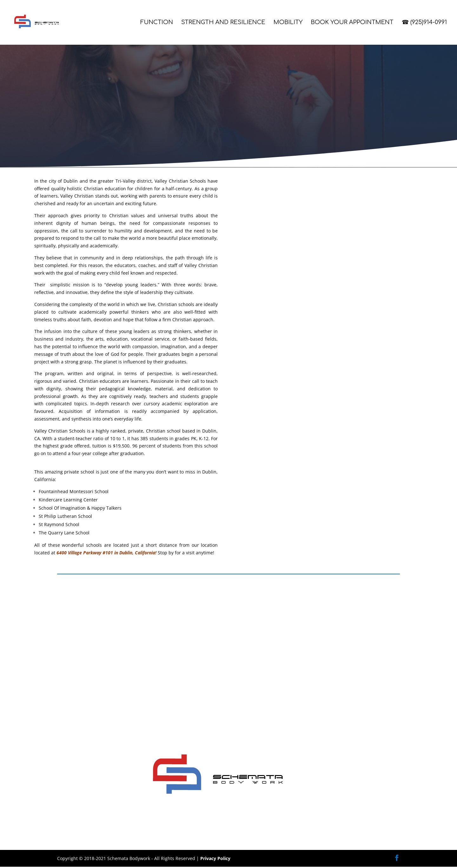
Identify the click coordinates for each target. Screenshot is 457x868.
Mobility (288, 23)
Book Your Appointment (352, 23)
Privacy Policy (215, 859)
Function (157, 23)
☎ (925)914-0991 (424, 23)
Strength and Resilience (223, 23)
